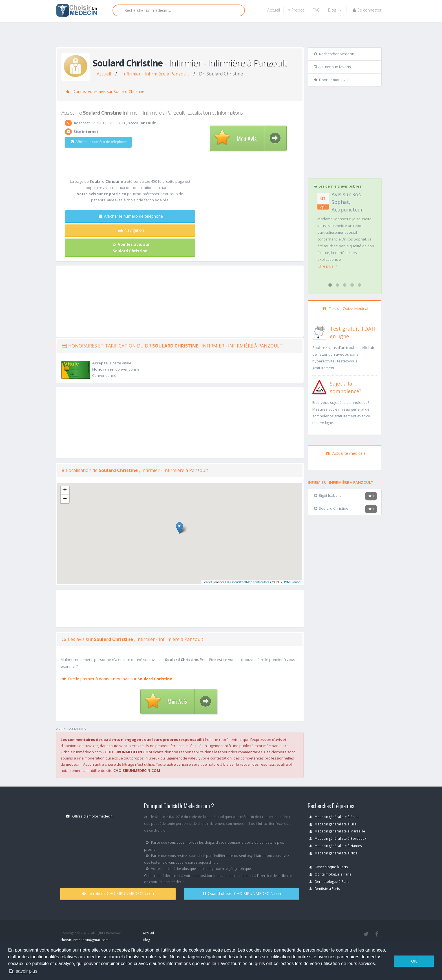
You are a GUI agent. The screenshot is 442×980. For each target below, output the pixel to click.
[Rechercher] (179, 10)
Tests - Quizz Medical (345, 309)
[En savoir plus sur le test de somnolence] (319, 386)
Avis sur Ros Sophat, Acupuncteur (347, 202)
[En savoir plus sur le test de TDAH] (319, 331)
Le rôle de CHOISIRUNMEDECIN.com (119, 893)
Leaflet (207, 582)
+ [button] (65, 491)
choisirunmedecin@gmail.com (84, 940)
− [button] (65, 499)
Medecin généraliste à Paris (334, 817)
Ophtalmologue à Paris (331, 874)
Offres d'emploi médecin (89, 816)
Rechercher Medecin (334, 54)
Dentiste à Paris (325, 888)
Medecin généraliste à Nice (333, 853)
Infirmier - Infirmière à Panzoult (156, 74)
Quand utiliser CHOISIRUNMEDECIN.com (243, 893)
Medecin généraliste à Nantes (336, 846)
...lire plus (327, 266)
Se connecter (367, 10)
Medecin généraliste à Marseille (337, 831)
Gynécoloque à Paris (329, 867)
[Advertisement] (219, 36)
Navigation (131, 230)
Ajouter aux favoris (332, 67)
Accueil (274, 10)
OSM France (291, 582)
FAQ (316, 10)
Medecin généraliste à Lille (333, 824)
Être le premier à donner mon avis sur (117, 679)
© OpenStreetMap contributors (248, 582)
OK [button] (414, 961)
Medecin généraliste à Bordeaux (338, 838)
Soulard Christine (331, 508)
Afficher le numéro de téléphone (96, 142)
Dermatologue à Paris (330, 881)
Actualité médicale (346, 453)
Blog (335, 10)
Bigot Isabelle (328, 495)
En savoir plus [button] (23, 971)
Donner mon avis (331, 80)
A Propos (296, 10)
